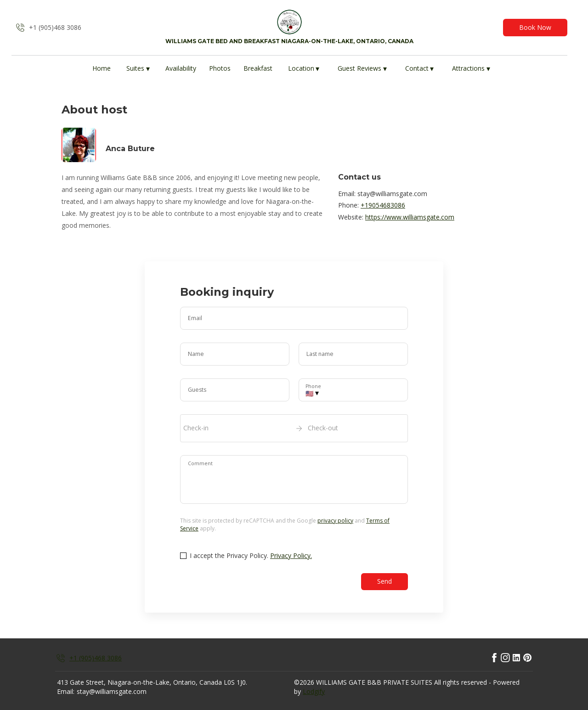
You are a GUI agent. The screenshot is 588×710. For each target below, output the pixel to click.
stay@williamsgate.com (112, 691)
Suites (138, 69)
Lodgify (314, 691)
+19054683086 (383, 205)
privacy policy (335, 521)
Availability (181, 68)
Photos (220, 68)
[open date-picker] (294, 428)
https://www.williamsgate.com (410, 217)
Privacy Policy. (291, 555)
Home (102, 68)
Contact (420, 69)
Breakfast (258, 68)
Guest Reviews (362, 69)
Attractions (471, 69)
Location (304, 69)
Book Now (535, 27)
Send (384, 581)
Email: (66, 691)
